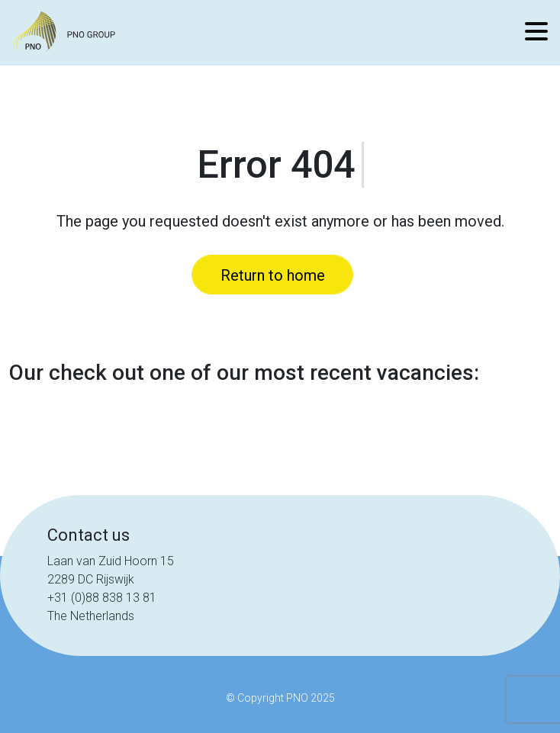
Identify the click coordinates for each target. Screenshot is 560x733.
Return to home (273, 275)
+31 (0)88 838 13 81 (102, 598)
